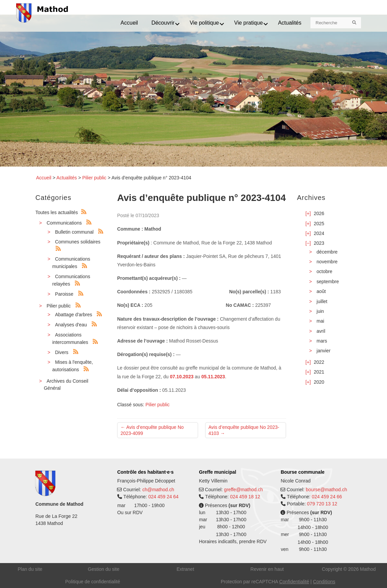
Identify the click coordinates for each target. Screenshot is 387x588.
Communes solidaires (78, 242)
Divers (62, 352)
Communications (64, 223)
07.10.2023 (182, 377)
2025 (319, 224)
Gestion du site (104, 569)
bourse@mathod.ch (326, 490)
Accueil (44, 178)
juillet (322, 301)
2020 (319, 382)
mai (320, 321)
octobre (324, 271)
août (321, 291)
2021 (319, 372)
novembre (327, 262)
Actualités (67, 178)
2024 (319, 233)
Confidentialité (294, 582)
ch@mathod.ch (158, 490)
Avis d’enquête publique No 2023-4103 (244, 430)
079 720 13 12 (322, 504)
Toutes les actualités (57, 212)
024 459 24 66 (327, 497)
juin (320, 311)
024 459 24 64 (163, 497)
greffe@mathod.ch (244, 490)
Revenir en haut (267, 569)
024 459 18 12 (245, 497)
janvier (323, 351)
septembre (328, 282)
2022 (319, 362)
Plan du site (30, 569)
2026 (319, 213)
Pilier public (94, 178)
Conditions (324, 582)
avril (321, 331)
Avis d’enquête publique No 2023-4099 (152, 430)
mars (322, 341)
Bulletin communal (74, 232)
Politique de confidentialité (93, 582)
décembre (327, 252)
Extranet (185, 569)
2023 (319, 243)
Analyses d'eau (71, 325)
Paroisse (64, 294)
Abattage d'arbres (73, 315)
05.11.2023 (213, 377)
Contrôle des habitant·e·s (145, 472)
